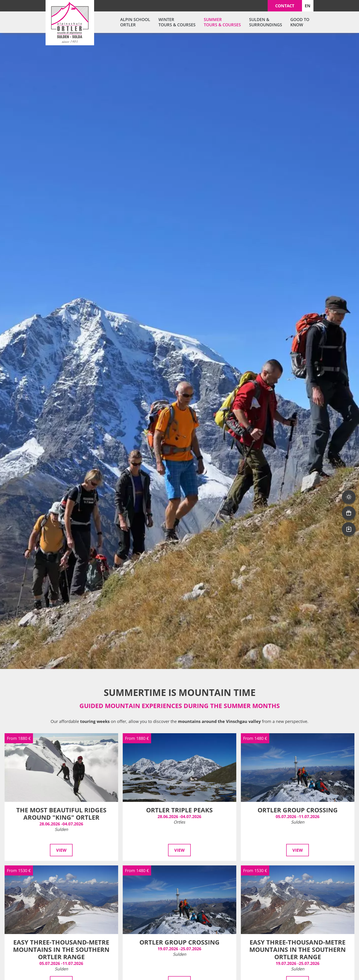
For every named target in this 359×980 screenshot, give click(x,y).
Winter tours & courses (177, 22)
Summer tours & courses (222, 22)
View (61, 850)
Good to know (300, 22)
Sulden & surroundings (266, 22)
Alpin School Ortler (135, 22)
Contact (285, 6)
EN (308, 6)
